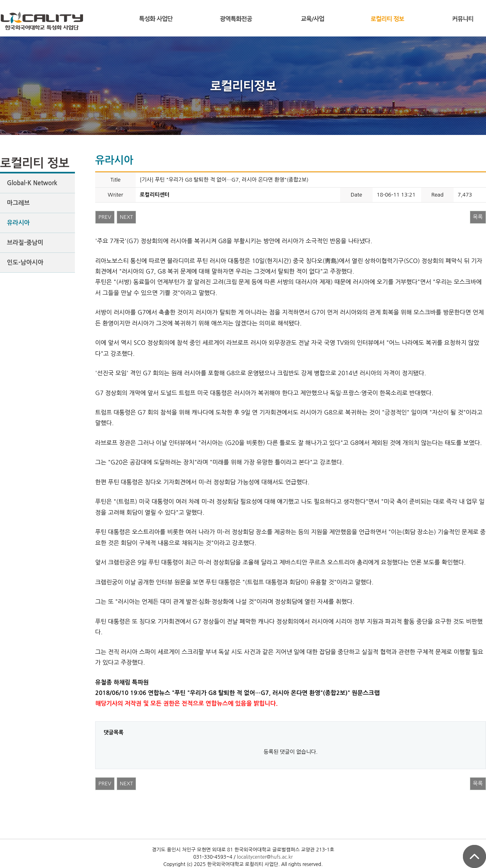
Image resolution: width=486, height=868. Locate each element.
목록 (478, 217)
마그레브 (18, 203)
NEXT (127, 217)
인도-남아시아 (25, 262)
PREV (105, 217)
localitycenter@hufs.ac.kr (265, 857)
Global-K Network (32, 183)
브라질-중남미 (25, 243)
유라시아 (18, 223)
